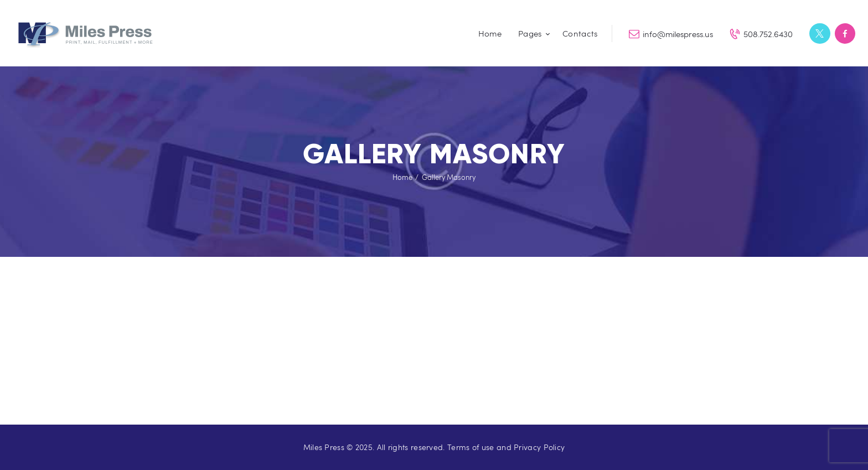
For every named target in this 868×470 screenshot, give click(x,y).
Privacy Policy (539, 447)
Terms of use (471, 447)
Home (402, 177)
